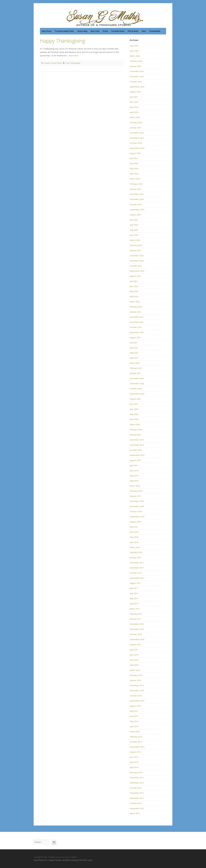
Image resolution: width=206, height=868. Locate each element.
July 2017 (134, 588)
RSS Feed (83, 860)
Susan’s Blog (82, 31)
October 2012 (136, 803)
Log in (90, 860)
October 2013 (136, 788)
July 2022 (134, 281)
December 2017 (137, 563)
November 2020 (137, 384)
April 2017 (134, 604)
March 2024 (135, 179)
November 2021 (137, 322)
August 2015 (135, 706)
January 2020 (135, 435)
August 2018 (135, 522)
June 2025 (134, 102)
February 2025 (136, 122)
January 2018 (135, 557)
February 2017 (136, 614)
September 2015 (137, 701)
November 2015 (137, 691)
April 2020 (134, 419)
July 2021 (134, 343)
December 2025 (137, 71)
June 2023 (134, 225)
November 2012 (137, 798)
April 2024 (134, 174)
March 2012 (135, 813)
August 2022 (135, 276)
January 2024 (135, 189)
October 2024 (136, 143)
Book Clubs (95, 31)
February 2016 (136, 675)
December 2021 (137, 317)
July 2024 (134, 158)
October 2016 (136, 634)
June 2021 (134, 348)
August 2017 (135, 583)
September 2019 (137, 455)
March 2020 (135, 424)
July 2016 (134, 650)
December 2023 (137, 194)
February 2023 (136, 245)
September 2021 (137, 332)
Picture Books (133, 31)
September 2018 (137, 517)
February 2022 (136, 307)
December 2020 (137, 378)
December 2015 (137, 685)
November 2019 (137, 445)
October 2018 (136, 511)
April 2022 (134, 296)
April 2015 (134, 726)
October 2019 (136, 450)
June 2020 (134, 409)
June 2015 (134, 716)
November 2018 (137, 506)
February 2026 (136, 61)
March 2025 (135, 117)
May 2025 (134, 107)
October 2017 (136, 573)
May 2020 (134, 414)
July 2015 (134, 711)
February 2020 (136, 430)
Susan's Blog (56, 63)
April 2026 (134, 51)
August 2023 (135, 215)
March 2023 (135, 240)
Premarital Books (118, 31)
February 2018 (136, 552)
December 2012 (137, 793)
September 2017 (137, 578)
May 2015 (134, 721)
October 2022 (136, 266)
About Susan (46, 31)
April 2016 (134, 665)
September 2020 (137, 394)
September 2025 (137, 87)
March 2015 (135, 732)
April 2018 (134, 542)
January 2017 (135, 619)
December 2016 (137, 624)
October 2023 (136, 204)
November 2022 (137, 261)
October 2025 (136, 82)
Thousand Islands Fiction (64, 31)
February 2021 (136, 368)
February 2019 (136, 491)
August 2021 (135, 337)
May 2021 (134, 353)
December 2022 (137, 256)
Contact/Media (155, 31)
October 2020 (136, 389)
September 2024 (137, 148)
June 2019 (134, 471)
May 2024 (134, 169)
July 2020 (134, 404)
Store (144, 31)
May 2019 (134, 476)
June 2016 (134, 655)
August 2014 (135, 752)
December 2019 (137, 440)
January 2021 (135, 373)
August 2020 (135, 399)
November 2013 (137, 783)
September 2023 (137, 210)
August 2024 (135, 153)
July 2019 (134, 465)
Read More (74, 56)
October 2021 (136, 327)
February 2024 (136, 184)
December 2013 (137, 778)
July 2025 (134, 97)
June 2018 (134, 532)
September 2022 (137, 271)
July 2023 (134, 220)
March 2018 (135, 547)
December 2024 (137, 133)
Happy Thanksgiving (62, 41)
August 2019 (135, 460)
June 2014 (134, 757)
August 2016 (135, 645)
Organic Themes (55, 860)
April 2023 (134, 235)
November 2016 (137, 629)
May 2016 (134, 660)
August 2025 (135, 92)
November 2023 (137, 199)
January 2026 (135, 66)
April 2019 (134, 481)
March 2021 (135, 363)
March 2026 (135, 56)
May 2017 (134, 599)
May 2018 (134, 537)
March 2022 (135, 302)
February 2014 (136, 772)
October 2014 (136, 742)
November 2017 (137, 568)
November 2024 (137, 138)
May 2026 (134, 46)
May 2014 (134, 762)
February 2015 (136, 737)
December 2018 (137, 501)
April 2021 (134, 358)
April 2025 (134, 112)
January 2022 (135, 312)
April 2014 (134, 767)
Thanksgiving (75, 63)
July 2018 (134, 527)
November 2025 (137, 76)
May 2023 (134, 230)
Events (105, 31)
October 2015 (136, 696)
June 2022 (134, 286)
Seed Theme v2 (40, 860)
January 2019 (135, 496)
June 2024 (134, 163)
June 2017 (134, 593)
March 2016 (135, 670)
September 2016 (137, 639)
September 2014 (137, 747)
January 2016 (135, 680)
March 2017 (135, 609)
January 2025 (135, 128)
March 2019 (135, 486)
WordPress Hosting (70, 860)
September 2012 (137, 808)
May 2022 (134, 291)
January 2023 (135, 250)
